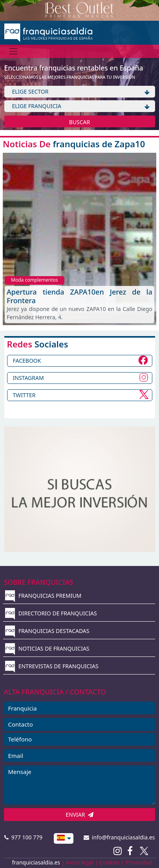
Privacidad (139, 862)
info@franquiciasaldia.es (119, 837)
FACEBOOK (27, 361)
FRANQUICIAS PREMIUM (43, 596)
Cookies (109, 862)
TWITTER (24, 395)
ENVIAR (79, 815)
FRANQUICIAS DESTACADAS (47, 631)
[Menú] (14, 51)
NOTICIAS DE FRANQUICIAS (47, 648)
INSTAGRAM (28, 378)
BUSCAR (80, 122)
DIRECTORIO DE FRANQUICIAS (51, 613)
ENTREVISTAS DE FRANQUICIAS (52, 666)
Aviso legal (80, 862)
